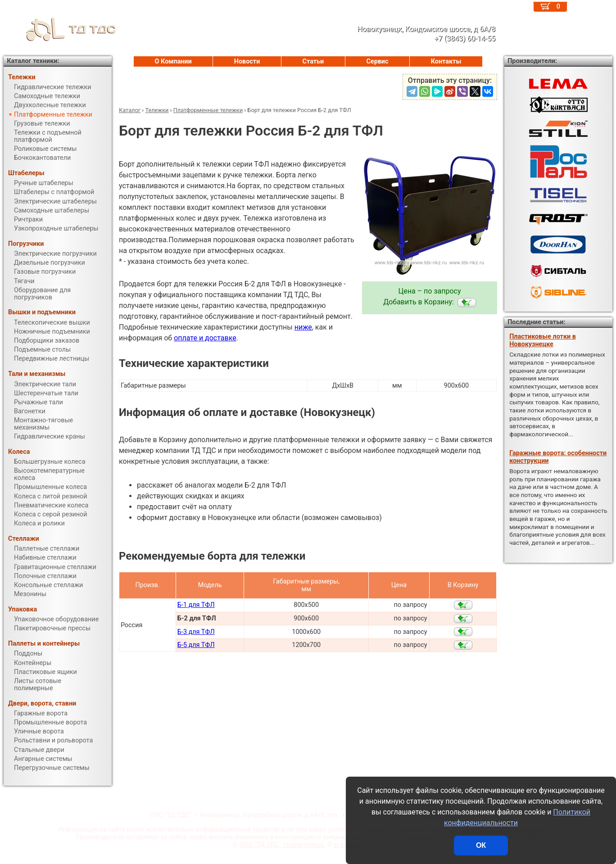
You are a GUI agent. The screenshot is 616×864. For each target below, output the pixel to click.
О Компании (173, 61)
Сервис (377, 61)
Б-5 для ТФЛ (196, 645)
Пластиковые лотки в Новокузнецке (543, 340)
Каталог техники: (33, 61)
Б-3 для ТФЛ (196, 632)
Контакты (446, 61)
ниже (303, 327)
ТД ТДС (60, 29)
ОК (481, 845)
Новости (247, 61)
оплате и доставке (205, 338)
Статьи (313, 61)
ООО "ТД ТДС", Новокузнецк (282, 845)
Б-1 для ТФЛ (196, 605)
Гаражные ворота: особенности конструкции (558, 457)
